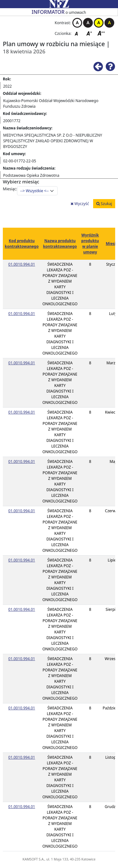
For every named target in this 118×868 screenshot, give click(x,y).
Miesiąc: (10, 189)
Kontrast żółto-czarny (99, 23)
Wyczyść (80, 204)
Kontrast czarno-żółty (109, 23)
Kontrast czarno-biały (88, 23)
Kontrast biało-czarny (77, 23)
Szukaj (104, 204)
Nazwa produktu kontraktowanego (60, 244)
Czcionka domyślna (78, 33)
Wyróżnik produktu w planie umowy (90, 244)
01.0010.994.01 (22, 264)
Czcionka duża (101, 33)
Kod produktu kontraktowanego (22, 244)
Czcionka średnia (90, 33)
